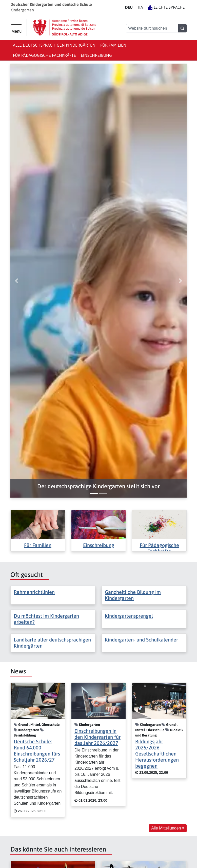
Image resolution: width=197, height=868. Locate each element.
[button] (98, 486)
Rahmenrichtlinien (34, 592)
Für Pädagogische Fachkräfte (44, 55)
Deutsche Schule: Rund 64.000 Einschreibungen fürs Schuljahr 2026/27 (37, 751)
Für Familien (113, 45)
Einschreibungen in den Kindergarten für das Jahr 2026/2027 (97, 737)
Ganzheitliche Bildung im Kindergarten (133, 595)
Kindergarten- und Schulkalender (141, 640)
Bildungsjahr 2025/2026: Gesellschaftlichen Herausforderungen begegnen (157, 754)
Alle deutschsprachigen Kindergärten (54, 45)
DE (129, 7)
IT (140, 7)
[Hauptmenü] (16, 28)
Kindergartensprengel (129, 616)
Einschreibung (96, 55)
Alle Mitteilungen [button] (168, 828)
